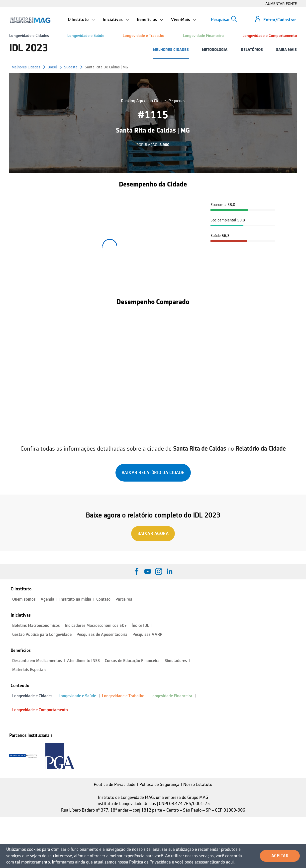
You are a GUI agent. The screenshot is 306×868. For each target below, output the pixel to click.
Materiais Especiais (29, 670)
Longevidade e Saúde (86, 36)
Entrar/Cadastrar (280, 20)
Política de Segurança (159, 784)
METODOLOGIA (215, 50)
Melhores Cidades (26, 67)
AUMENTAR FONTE (281, 4)
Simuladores (176, 661)
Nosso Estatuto (198, 784)
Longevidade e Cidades (29, 36)
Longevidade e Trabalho (144, 36)
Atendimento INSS (83, 661)
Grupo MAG (198, 797)
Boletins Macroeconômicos (36, 625)
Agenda (48, 599)
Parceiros (124, 599)
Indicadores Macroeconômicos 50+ (96, 625)
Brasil (52, 67)
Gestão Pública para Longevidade (42, 634)
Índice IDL (140, 625)
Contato (103, 599)
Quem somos (24, 599)
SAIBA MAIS (286, 50)
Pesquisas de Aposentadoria (102, 634)
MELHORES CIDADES (171, 50)
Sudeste (71, 67)
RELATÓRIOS (252, 50)
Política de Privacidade (115, 784)
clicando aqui (222, 862)
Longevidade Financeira (203, 36)
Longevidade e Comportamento (270, 36)
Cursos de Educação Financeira (132, 661)
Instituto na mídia (75, 599)
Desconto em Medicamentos (37, 661)
